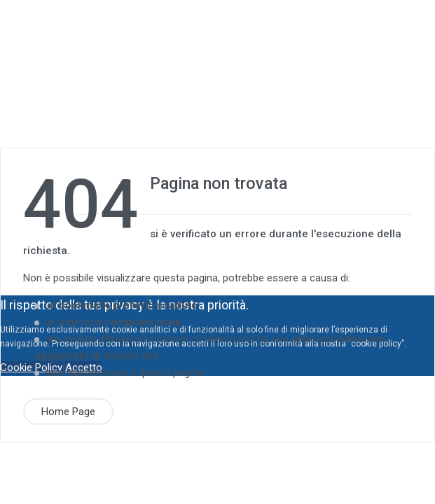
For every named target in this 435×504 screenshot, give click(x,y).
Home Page (68, 411)
